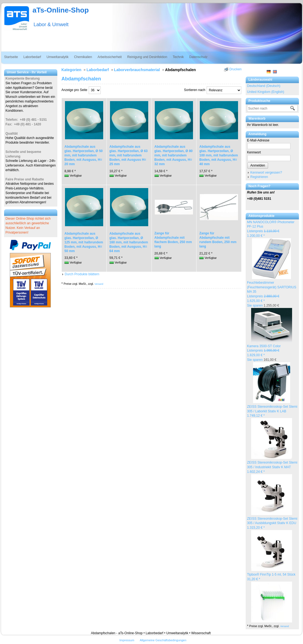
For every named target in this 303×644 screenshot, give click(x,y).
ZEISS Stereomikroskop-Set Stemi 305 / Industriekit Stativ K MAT (272, 467)
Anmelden (258, 165)
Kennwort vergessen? (266, 173)
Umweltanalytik (57, 57)
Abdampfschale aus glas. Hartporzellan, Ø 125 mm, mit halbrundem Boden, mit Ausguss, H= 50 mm (84, 242)
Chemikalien (83, 57)
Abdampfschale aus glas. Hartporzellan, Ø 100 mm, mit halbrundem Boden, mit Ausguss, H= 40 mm (219, 155)
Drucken (235, 69)
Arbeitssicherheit (110, 57)
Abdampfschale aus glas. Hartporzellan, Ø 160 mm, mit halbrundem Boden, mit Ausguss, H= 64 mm (129, 242)
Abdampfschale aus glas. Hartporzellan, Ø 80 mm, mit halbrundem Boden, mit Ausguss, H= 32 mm (174, 155)
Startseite (11, 57)
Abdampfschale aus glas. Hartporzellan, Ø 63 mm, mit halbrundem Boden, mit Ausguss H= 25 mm (129, 155)
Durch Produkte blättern (82, 274)
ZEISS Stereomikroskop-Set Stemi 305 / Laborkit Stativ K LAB (272, 411)
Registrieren (259, 177)
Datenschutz (198, 57)
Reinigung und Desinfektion (147, 57)
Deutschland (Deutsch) (264, 86)
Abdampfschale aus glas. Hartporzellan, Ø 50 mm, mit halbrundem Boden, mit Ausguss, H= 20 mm (84, 155)
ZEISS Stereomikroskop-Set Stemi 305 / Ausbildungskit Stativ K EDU (272, 523)
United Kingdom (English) (266, 92)
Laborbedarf (32, 57)
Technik (178, 57)
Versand (284, 626)
